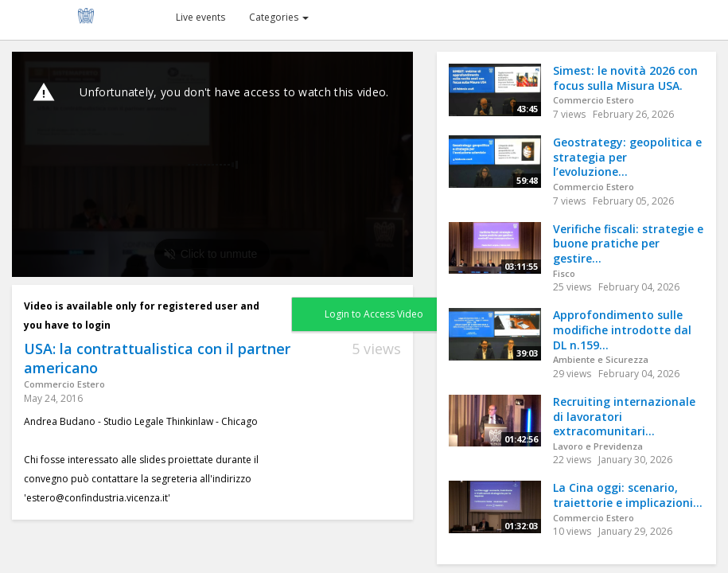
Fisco (564, 273)
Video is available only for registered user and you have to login (142, 316)
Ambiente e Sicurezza (601, 359)
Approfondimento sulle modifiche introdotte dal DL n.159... (622, 329)
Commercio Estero (64, 384)
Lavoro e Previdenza (598, 446)
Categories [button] (279, 17)
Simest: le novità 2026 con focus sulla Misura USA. (625, 78)
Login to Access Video (374, 314)
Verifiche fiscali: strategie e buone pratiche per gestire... (628, 244)
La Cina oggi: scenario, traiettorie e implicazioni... (628, 495)
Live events (200, 17)
